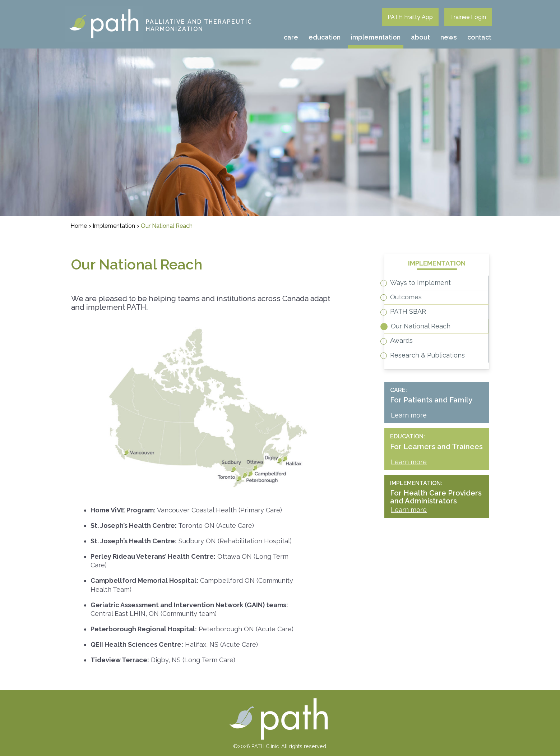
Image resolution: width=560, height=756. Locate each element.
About (420, 37)
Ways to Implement (430, 286)
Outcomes (416, 308)
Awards (411, 375)
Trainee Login (468, 17)
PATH (73, 11)
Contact (479, 37)
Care (291, 37)
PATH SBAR (418, 331)
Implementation (376, 37)
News (449, 37)
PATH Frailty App (410, 17)
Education (325, 37)
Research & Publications (437, 397)
